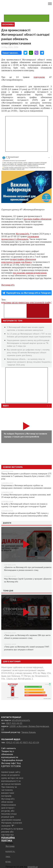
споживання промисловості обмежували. (20, 238)
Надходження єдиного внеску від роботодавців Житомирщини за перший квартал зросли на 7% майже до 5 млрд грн (28, 343)
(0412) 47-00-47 (14, 742)
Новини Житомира (13, 467)
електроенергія (37, 302)
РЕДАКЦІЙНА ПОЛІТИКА (8, 839)
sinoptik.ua (33, 867)
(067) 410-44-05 (14, 723)
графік (48, 302)
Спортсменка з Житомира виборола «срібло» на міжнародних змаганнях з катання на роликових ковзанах (26, 487)
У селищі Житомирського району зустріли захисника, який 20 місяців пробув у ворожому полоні (26, 496)
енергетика (24, 302)
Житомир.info (22, 234)
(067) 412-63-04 (31, 742)
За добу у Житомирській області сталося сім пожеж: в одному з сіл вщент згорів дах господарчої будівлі (24, 505)
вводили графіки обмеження (38, 219)
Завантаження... (11, 53)
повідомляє (39, 77)
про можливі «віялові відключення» (30, 273)
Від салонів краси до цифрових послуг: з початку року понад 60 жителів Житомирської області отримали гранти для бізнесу (28, 352)
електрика (6, 302)
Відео (6, 406)
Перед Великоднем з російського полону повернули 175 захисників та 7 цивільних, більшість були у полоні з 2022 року (26, 476)
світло (15, 302)
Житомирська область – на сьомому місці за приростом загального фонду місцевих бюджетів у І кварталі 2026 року (29, 362)
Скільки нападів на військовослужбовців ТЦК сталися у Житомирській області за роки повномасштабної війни (25, 514)
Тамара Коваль (28, 732)
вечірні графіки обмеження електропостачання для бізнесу (19, 261)
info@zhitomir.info (21, 720)
